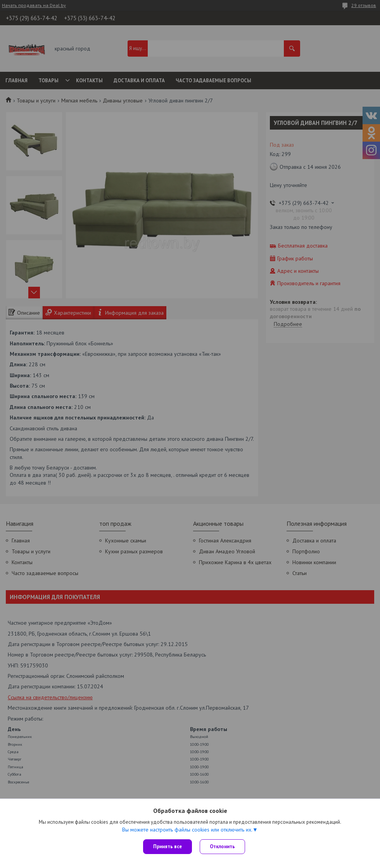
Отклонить (222, 846)
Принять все (168, 846)
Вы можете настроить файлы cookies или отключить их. (187, 830)
